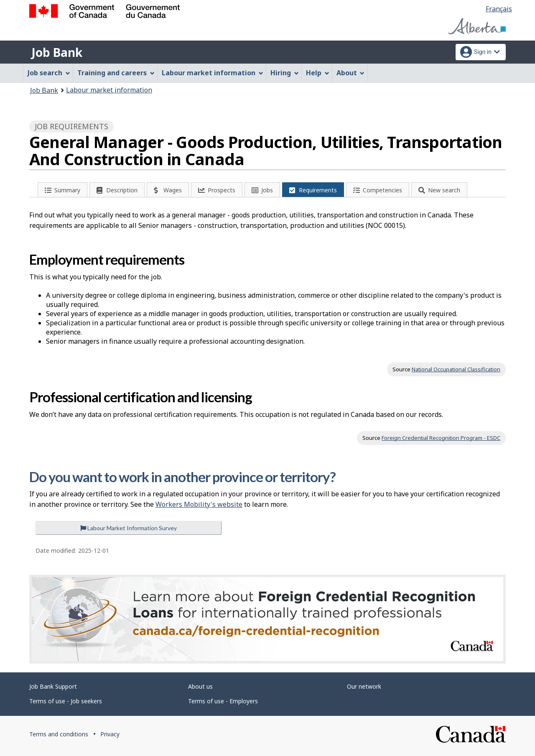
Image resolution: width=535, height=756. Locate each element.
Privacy (110, 734)
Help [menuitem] (318, 73)
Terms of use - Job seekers (66, 701)
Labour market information (109, 90)
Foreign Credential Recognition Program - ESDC (441, 438)
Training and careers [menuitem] (116, 73)
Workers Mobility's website (199, 504)
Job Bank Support (53, 686)
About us (200, 686)
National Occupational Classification (456, 369)
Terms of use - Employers (223, 701)
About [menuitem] (351, 73)
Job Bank (57, 52)
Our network (364, 686)
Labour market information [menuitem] (213, 73)
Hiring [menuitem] (285, 73)
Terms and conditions (59, 734)
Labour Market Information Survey (129, 528)
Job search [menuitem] (49, 73)
